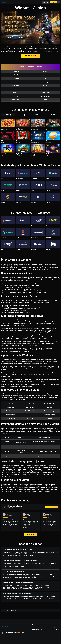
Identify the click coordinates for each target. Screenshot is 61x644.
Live (23, 115)
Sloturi (53, 115)
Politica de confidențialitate (39, 629)
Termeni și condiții (36, 627)
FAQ (54, 627)
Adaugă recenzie (52, 507)
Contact (54, 625)
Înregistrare (53, 2)
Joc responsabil (56, 629)
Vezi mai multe (30, 534)
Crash (38, 115)
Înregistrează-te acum (30, 56)
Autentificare (46, 2)
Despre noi (35, 625)
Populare (8, 115)
